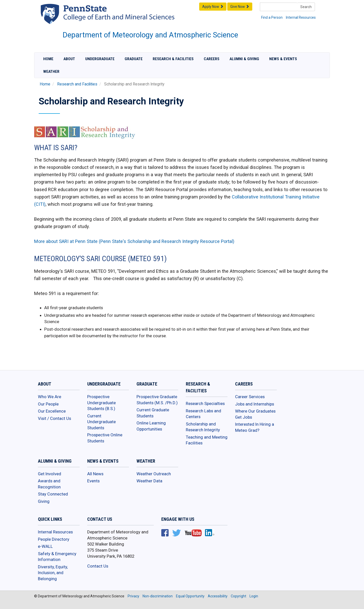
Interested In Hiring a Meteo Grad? (255, 427)
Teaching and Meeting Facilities (207, 440)
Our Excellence (52, 411)
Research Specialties (205, 403)
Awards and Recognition (49, 484)
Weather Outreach (154, 474)
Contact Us (98, 566)
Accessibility (218, 596)
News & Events (283, 59)
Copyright (238, 596)
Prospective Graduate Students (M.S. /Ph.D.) (157, 400)
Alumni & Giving (244, 59)
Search (306, 7)
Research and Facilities (77, 84)
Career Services (250, 397)
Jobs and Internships (255, 404)
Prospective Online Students (105, 438)
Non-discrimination (158, 596)
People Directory (54, 539)
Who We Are (50, 397)
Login (254, 596)
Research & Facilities (173, 59)
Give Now (240, 7)
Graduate (134, 59)
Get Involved (50, 474)
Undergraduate (100, 59)
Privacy (133, 596)
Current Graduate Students (153, 413)
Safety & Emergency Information (57, 557)
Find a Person (272, 17)
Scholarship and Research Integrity (203, 427)
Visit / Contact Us (54, 418)
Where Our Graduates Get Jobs (255, 414)
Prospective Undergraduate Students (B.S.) (101, 403)
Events (93, 481)
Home (48, 59)
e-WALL (45, 546)
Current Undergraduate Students (101, 422)
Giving (44, 501)
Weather (51, 72)
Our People (48, 404)
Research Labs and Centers (203, 414)
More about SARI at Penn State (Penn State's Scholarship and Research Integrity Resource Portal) (134, 241)
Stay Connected (53, 494)
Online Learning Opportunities (151, 426)
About (69, 59)
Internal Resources (301, 17)
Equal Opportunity (190, 596)
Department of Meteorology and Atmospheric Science (150, 35)
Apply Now (213, 7)
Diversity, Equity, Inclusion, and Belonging (53, 573)
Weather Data (149, 481)
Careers (212, 59)
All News (95, 474)
